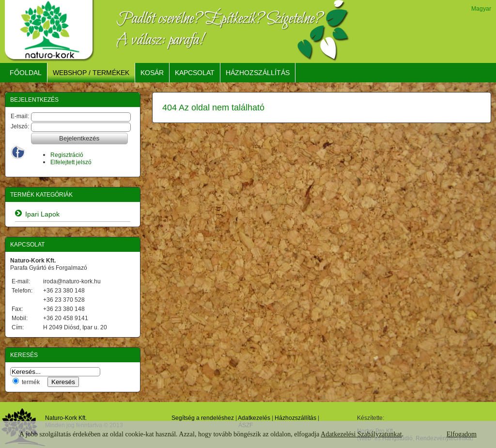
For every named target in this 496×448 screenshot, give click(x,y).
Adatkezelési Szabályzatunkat (361, 434)
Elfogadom (462, 434)
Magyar (481, 8)
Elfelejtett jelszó (71, 162)
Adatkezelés (254, 418)
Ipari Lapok (42, 214)
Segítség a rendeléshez (203, 418)
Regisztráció (67, 155)
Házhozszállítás (295, 418)
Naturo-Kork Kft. (66, 418)
